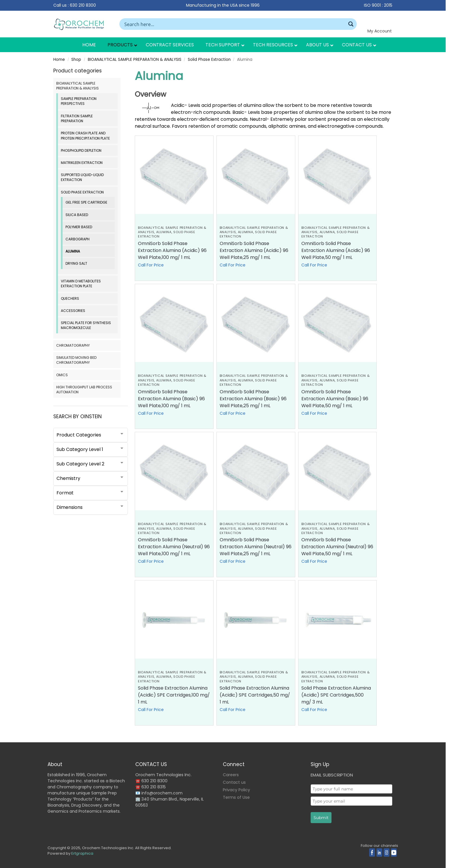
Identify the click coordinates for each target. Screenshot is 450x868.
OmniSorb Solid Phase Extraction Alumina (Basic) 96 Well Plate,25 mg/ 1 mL (253, 399)
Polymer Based (79, 227)
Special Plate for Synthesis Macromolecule (86, 325)
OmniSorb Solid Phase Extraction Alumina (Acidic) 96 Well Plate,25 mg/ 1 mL (254, 250)
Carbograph (78, 239)
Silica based (77, 215)
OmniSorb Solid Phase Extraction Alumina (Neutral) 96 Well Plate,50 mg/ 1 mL (337, 547)
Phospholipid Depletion (81, 150)
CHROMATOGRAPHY (73, 345)
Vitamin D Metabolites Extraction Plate (81, 284)
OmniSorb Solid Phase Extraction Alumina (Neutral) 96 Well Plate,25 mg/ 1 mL (256, 547)
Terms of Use (236, 797)
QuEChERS (70, 298)
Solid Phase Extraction (209, 60)
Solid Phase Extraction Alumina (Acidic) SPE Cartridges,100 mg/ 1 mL (174, 695)
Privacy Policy (236, 790)
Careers (231, 775)
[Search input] (234, 24)
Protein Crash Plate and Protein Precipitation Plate (85, 136)
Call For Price (151, 265)
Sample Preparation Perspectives (79, 101)
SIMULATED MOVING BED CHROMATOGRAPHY (76, 360)
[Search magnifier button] (351, 24)
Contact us (234, 782)
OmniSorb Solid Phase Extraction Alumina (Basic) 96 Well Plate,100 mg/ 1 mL (171, 399)
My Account (380, 31)
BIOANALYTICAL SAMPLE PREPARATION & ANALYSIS (135, 60)
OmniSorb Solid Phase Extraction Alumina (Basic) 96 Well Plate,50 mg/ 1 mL (335, 399)
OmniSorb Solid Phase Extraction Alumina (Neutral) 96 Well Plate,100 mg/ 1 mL (174, 547)
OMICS (62, 375)
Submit (321, 818)
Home (59, 60)
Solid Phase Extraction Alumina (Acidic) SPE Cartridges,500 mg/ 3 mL (336, 695)
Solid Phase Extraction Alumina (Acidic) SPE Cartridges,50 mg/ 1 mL (255, 695)
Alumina (164, 232)
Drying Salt (76, 263)
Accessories (73, 311)
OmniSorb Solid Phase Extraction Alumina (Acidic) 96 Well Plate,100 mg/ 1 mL (172, 250)
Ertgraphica (82, 853)
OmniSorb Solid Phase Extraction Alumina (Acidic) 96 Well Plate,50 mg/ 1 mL (336, 250)
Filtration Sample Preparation (77, 118)
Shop (76, 60)
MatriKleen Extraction (82, 163)
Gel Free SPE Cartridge (86, 202)
